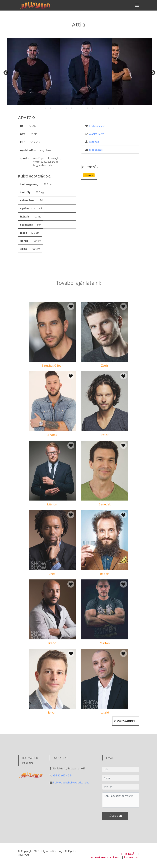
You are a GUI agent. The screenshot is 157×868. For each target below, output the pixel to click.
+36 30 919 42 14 (63, 775)
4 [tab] (61, 108)
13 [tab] (108, 108)
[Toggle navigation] (137, 5)
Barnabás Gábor (52, 412)
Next (152, 72)
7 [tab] (77, 108)
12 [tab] (103, 108)
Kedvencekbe (97, 126)
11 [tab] (98, 108)
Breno (52, 689)
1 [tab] (45, 108)
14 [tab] (114, 108)
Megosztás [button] (96, 150)
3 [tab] (56, 108)
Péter (105, 481)
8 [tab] (82, 108)
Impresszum (131, 857)
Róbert (105, 620)
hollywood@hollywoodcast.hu (71, 782)
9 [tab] (87, 108)
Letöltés (94, 142)
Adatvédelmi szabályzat (105, 857)
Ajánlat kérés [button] (97, 134)
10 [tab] (93, 108)
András (52, 481)
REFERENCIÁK (128, 854)
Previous (5, 72)
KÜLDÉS (115, 819)
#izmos (89, 175)
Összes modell (126, 725)
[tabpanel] (33, 72)
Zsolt (105, 412)
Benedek (105, 551)
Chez (52, 620)
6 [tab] (72, 108)
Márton (52, 551)
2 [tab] (51, 108)
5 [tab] (66, 108)
